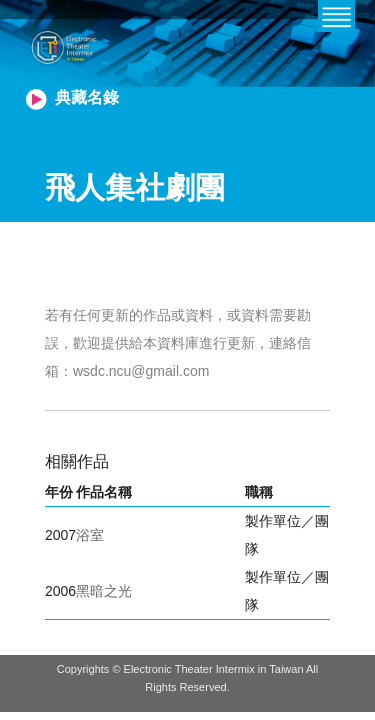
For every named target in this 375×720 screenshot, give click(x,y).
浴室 (90, 535)
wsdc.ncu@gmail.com (141, 371)
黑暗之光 (104, 591)
